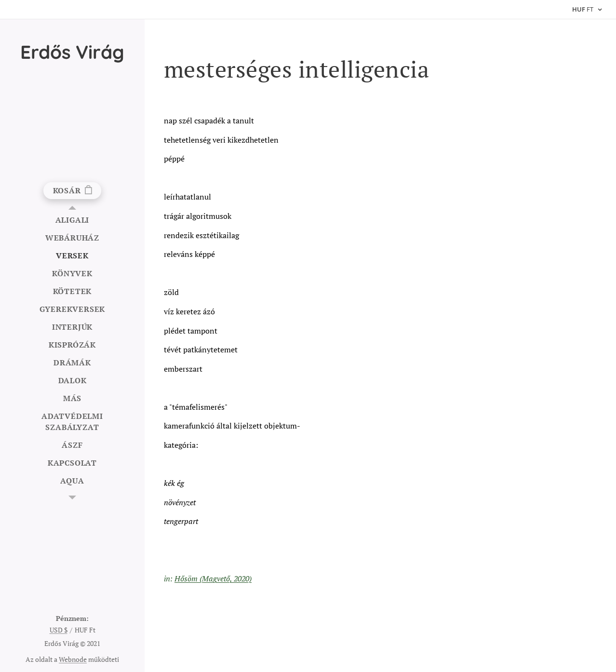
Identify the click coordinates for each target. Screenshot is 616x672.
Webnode (73, 659)
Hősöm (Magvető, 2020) (213, 578)
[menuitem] (72, 220)
